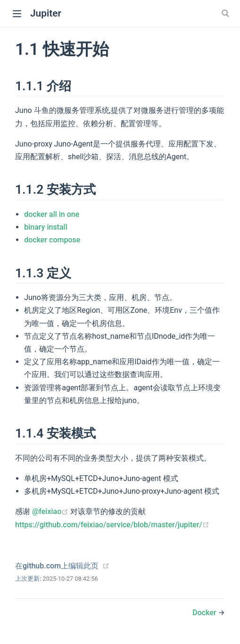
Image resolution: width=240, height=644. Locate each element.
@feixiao (51, 511)
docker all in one (52, 214)
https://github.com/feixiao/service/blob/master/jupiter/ (112, 525)
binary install (46, 227)
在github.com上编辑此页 (57, 566)
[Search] (226, 13)
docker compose (52, 240)
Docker (205, 613)
